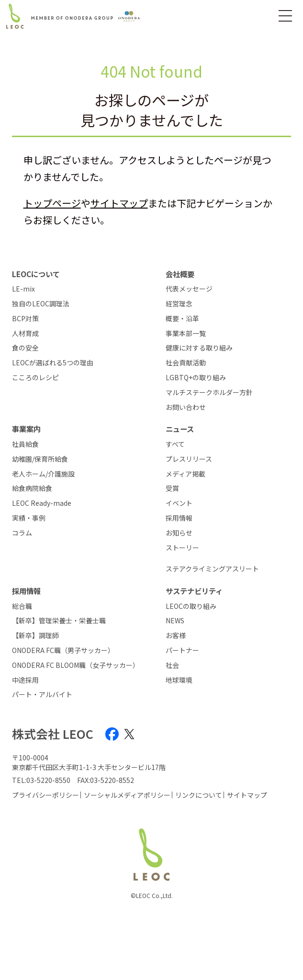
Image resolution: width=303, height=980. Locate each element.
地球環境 (179, 680)
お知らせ (179, 533)
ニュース (180, 429)
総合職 (22, 606)
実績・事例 (29, 518)
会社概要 (180, 274)
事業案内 (26, 429)
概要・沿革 (182, 319)
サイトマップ (119, 203)
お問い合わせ (186, 407)
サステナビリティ (194, 591)
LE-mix (23, 289)
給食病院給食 (32, 488)
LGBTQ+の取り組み (196, 378)
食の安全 (25, 348)
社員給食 (25, 444)
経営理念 (179, 304)
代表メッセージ (189, 289)
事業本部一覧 (186, 333)
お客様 (176, 636)
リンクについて (199, 795)
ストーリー (182, 548)
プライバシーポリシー (45, 795)
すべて (175, 444)
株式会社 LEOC (53, 734)
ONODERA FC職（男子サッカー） (63, 650)
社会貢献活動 (186, 363)
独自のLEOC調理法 (41, 304)
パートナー (182, 650)
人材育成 (25, 333)
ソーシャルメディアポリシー (127, 795)
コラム (22, 533)
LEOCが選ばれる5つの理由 (53, 363)
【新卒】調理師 (35, 636)
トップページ (52, 203)
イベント (179, 503)
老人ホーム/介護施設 (43, 474)
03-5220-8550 (48, 780)
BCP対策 (25, 319)
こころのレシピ (35, 378)
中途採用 (25, 680)
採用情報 (179, 518)
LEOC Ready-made (42, 503)
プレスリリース (189, 459)
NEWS (175, 621)
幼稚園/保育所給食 (40, 459)
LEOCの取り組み (191, 606)
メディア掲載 (185, 474)
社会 (172, 665)
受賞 (172, 488)
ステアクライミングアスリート (212, 569)
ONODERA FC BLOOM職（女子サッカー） (75, 665)
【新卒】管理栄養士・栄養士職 (59, 621)
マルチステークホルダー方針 (209, 392)
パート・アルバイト (42, 694)
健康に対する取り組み (199, 348)
